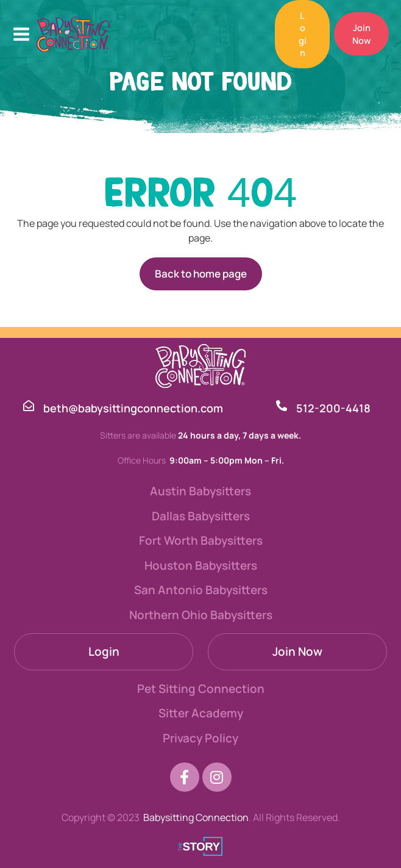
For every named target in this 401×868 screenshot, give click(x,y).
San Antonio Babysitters (201, 590)
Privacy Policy (200, 738)
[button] (298, 34)
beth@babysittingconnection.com (133, 408)
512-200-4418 (333, 408)
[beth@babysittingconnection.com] (29, 406)
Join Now (297, 651)
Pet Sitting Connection (201, 689)
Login (104, 651)
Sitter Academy (201, 713)
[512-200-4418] (282, 406)
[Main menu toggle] (21, 34)
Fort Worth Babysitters (201, 540)
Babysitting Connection (196, 817)
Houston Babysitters (201, 565)
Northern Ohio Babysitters (201, 615)
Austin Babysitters (200, 491)
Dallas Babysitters (201, 516)
